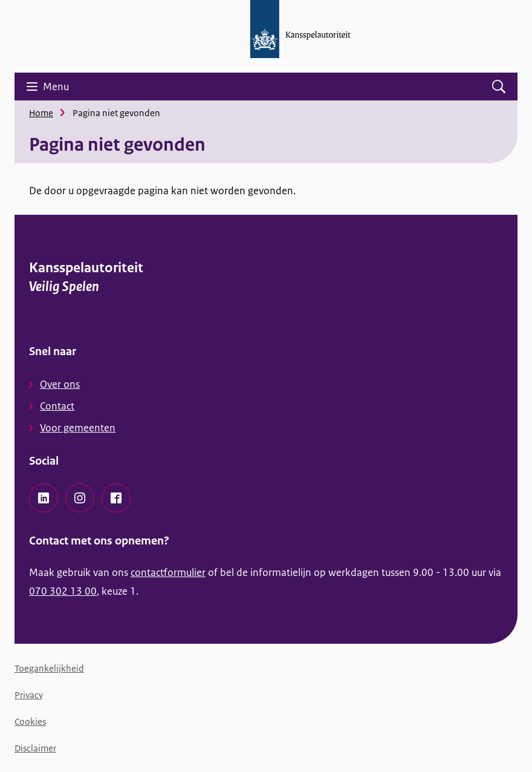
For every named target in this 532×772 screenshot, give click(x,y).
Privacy (29, 695)
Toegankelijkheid (49, 668)
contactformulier (168, 572)
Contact (57, 406)
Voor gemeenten (78, 428)
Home (41, 113)
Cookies (30, 721)
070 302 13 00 (63, 591)
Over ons (60, 384)
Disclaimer (35, 748)
